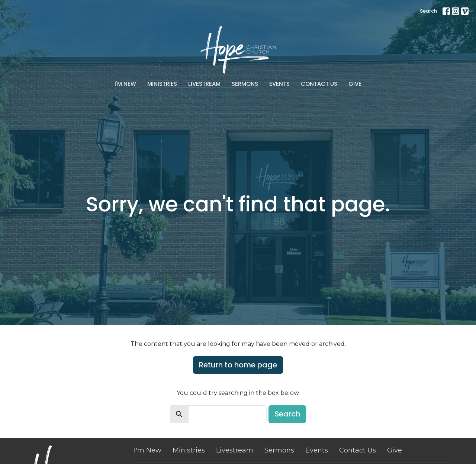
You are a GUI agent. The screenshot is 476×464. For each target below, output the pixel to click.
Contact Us (319, 84)
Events (279, 84)
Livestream (204, 84)
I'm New (125, 84)
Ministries (162, 84)
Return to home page (238, 365)
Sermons (245, 84)
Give (355, 84)
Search (428, 11)
